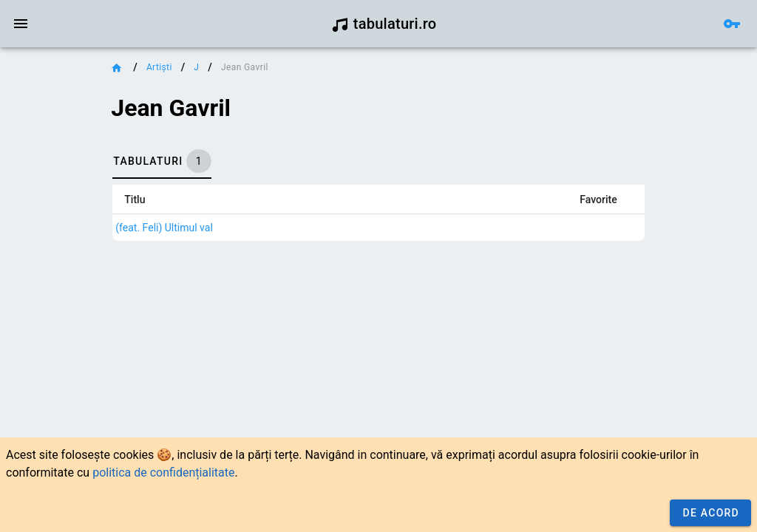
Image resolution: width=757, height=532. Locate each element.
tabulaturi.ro (384, 24)
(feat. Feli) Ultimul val (164, 228)
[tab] (162, 161)
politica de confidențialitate (163, 473)
